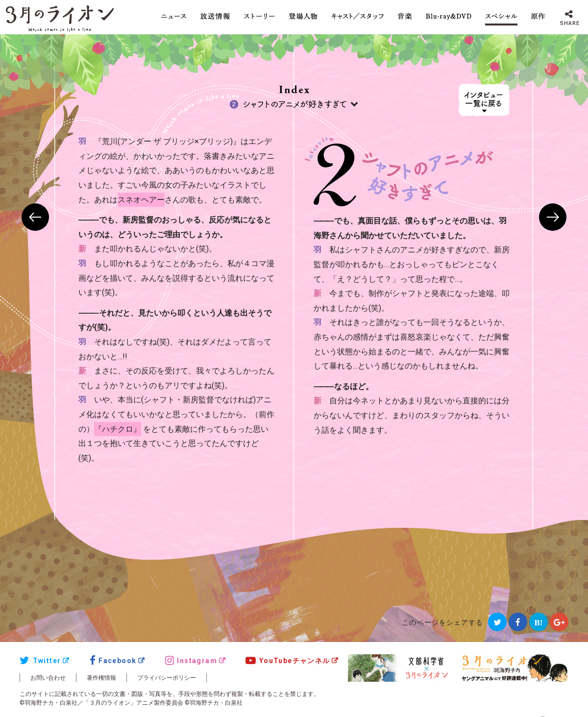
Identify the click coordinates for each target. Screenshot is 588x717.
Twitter (40, 661)
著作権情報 (101, 678)
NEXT (553, 217)
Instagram (191, 661)
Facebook (113, 661)
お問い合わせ (48, 678)
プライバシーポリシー (167, 678)
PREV (35, 217)
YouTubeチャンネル (288, 661)
